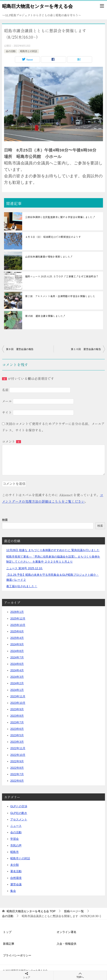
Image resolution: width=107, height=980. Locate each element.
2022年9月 (17, 761)
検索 (5, 520)
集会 (13, 891)
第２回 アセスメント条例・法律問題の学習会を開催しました (60, 296)
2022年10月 (18, 755)
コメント (11, 441)
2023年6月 (17, 729)
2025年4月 (17, 638)
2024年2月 (17, 683)
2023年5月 (17, 735)
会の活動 (11, 51)
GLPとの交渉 (19, 806)
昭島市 (15, 852)
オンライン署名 (66, 932)
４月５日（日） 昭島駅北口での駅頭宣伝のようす (53, 237)
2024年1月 (17, 690)
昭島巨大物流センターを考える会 (37, 6)
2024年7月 (17, 657)
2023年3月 (17, 742)
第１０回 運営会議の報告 (86, 349)
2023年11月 (18, 696)
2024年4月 (17, 670)
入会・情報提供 (66, 944)
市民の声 (16, 845)
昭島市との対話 (29, 51)
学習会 (15, 839)
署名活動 (16, 871)
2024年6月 (17, 664)
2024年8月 (17, 651)
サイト (7, 412)
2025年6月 (17, 631)
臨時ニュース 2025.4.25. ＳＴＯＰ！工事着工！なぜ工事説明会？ (62, 276)
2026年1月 (17, 612)
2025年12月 (18, 619)
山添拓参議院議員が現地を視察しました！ (49, 256)
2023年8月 (17, 716)
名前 (5, 390)
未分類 (15, 865)
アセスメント (19, 819)
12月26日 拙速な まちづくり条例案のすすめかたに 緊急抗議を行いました (53, 550)
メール (7, 401)
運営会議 (16, 884)
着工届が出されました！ (22, 586)
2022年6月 (17, 781)
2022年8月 (17, 768)
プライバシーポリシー (17, 955)
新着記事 (9, 944)
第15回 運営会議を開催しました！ (45, 316)
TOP (31, 911)
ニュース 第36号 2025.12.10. (24, 568)
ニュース (16, 826)
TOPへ (80, 975)
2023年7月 (17, 722)
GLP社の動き (19, 813)
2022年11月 (18, 748)
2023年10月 (18, 703)
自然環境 (16, 878)
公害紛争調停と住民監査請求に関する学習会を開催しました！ (60, 217)
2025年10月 (18, 625)
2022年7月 (17, 774)
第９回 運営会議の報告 (20, 349)
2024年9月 (17, 644)
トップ (7, 932)
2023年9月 (17, 709)
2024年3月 (17, 677)
